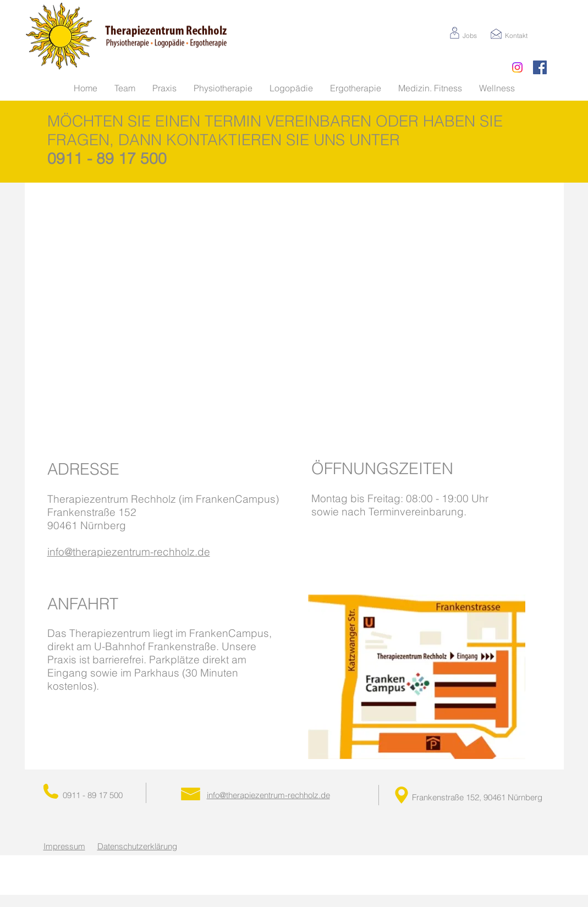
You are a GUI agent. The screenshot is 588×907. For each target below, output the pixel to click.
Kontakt (516, 35)
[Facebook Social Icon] (540, 67)
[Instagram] (517, 67)
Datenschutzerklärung (137, 846)
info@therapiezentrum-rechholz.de (129, 552)
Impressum (64, 846)
